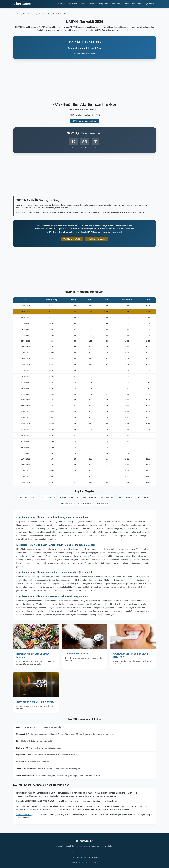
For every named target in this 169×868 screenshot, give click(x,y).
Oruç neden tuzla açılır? (77, 654)
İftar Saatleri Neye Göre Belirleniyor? (35, 702)
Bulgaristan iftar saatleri (69, 497)
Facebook (76, 852)
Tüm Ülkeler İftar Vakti (72, 239)
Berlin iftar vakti (67, 504)
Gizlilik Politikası (76, 858)
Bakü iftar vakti (103, 504)
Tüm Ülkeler (72, 4)
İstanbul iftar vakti (48, 497)
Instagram (86, 852)
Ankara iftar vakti (90, 497)
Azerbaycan (116, 4)
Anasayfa (61, 4)
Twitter (94, 852)
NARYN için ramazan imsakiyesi (85, 121)
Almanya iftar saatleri (28, 497)
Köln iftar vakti (143, 497)
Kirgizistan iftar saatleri (97, 239)
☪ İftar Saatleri (22, 4)
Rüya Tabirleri (149, 4)
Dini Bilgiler (136, 4)
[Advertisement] (85, 82)
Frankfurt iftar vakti (85, 504)
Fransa (126, 4)
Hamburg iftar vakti (126, 497)
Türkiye (83, 4)
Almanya (92, 4)
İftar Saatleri (84, 862)
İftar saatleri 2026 (24, 815)
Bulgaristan (104, 4)
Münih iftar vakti (107, 497)
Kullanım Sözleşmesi (92, 858)
